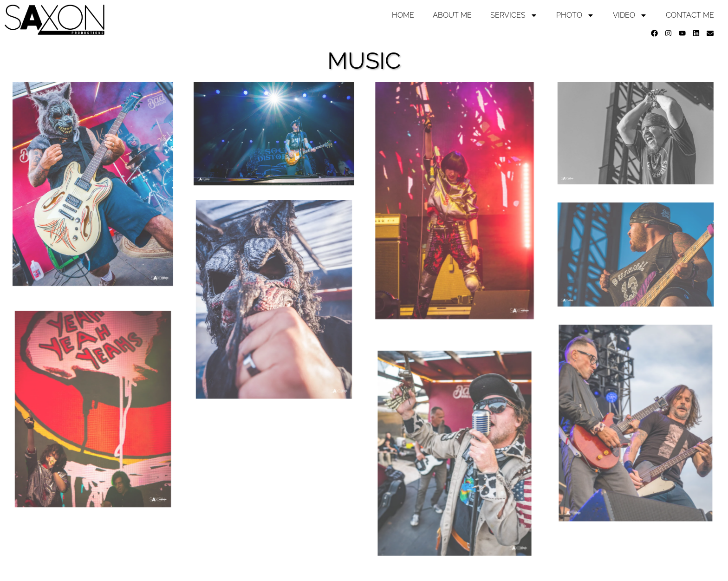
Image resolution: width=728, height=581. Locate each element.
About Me (452, 15)
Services (514, 15)
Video (630, 15)
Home (403, 15)
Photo (575, 15)
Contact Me (690, 15)
